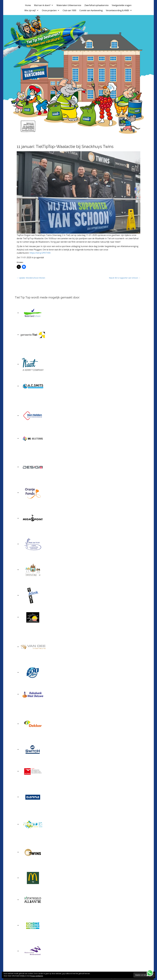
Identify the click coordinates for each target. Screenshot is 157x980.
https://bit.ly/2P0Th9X (40, 253)
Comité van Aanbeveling (91, 10)
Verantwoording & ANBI (119, 10)
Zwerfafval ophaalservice (96, 5)
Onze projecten (51, 10)
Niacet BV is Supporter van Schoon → (125, 278)
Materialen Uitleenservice (69, 5)
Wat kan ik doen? (44, 5)
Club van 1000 (69, 10)
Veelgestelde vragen (122, 5)
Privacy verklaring (37, 976)
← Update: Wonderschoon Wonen (31, 278)
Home (28, 5)
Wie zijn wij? (32, 10)
